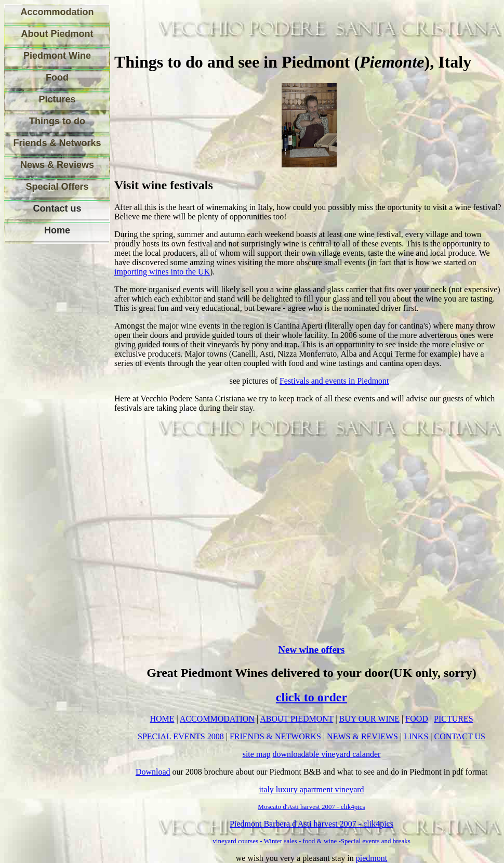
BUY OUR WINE (369, 719)
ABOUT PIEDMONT (296, 719)
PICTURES (454, 719)
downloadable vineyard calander (326, 754)
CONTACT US (460, 736)
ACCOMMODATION (217, 719)
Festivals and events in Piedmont (334, 381)
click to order (311, 697)
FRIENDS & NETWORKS (275, 736)
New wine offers (312, 650)
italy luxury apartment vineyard (311, 789)
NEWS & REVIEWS (363, 736)
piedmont (372, 858)
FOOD (417, 719)
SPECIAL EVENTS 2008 (181, 736)
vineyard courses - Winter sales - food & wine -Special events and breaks (311, 841)
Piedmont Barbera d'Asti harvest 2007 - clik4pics (311, 824)
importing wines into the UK (162, 272)
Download (153, 772)
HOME (162, 719)
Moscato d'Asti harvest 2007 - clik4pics (311, 807)
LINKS (416, 736)
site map (257, 754)
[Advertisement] (51, 410)
